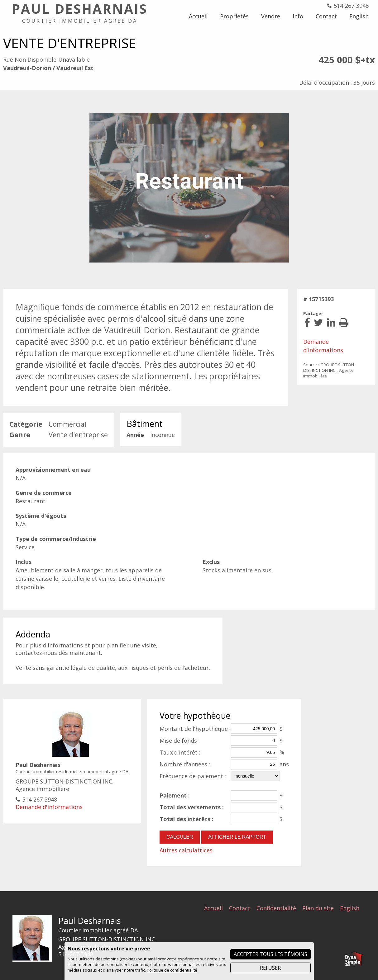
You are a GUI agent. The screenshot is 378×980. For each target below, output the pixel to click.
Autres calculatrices (186, 850)
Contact (240, 908)
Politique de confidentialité (172, 970)
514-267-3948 (351, 6)
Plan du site (318, 908)
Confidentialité (276, 908)
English (350, 908)
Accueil (213, 908)
